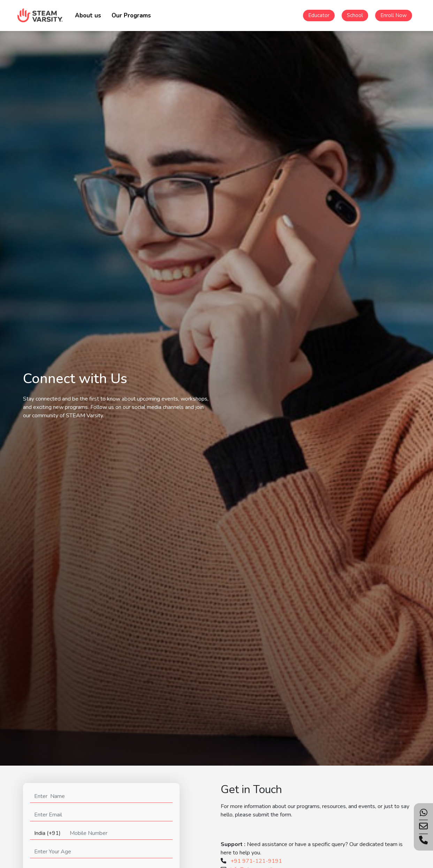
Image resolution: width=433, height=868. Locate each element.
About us (88, 15)
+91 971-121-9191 (256, 861)
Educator (319, 15)
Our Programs (131, 15)
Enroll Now (394, 15)
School (355, 15)
